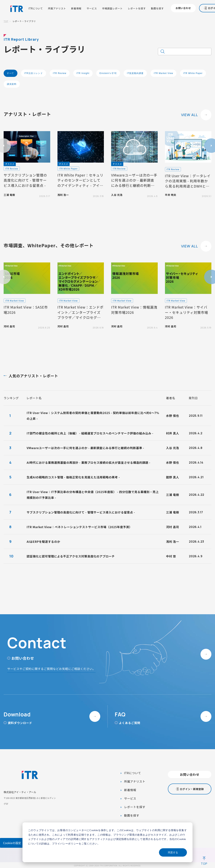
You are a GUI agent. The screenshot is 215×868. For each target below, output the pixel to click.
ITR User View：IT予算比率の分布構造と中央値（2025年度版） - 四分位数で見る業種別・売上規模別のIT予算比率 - (93, 495)
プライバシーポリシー (65, 843)
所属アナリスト (57, 8)
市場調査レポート (112, 8)
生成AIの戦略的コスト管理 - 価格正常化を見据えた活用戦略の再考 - (73, 477)
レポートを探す (137, 8)
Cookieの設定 (12, 843)
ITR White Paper (193, 73)
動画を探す (157, 8)
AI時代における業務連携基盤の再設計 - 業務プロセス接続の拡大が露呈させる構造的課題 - (88, 462)
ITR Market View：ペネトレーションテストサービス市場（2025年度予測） (79, 527)
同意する (173, 852)
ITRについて (36, 8)
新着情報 (76, 8)
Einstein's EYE (108, 73)
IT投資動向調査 (135, 73)
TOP (6, 21)
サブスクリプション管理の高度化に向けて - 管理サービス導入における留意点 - (81, 512)
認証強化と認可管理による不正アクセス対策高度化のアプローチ (71, 556)
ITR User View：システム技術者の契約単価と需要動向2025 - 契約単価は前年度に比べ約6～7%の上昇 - (93, 416)
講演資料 (12, 84)
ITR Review (60, 73)
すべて (11, 73)
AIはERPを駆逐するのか (43, 542)
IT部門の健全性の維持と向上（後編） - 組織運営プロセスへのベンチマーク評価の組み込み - (90, 433)
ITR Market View (163, 73)
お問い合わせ (183, 8)
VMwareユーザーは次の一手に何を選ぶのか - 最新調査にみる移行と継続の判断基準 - (85, 448)
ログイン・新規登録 (192, 789)
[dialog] (107, 842)
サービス (92, 8)
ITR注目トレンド (34, 73)
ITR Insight (83, 73)
